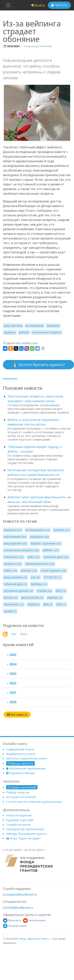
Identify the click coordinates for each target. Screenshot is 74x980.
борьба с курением (46, 544)
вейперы (39, 584)
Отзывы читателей (22, 787)
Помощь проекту (20, 763)
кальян (11, 598)
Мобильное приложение (26, 768)
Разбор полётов (18, 792)
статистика (14, 557)
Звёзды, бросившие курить (26, 834)
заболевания (15, 537)
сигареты (13, 564)
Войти (38, 5)
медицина (53, 326)
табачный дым (15, 584)
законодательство (40, 564)
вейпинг (24, 332)
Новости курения (19, 815)
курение (62, 530)
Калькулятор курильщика (25, 829)
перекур (55, 598)
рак (35, 577)
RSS (14, 634)
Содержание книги (20, 749)
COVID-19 (53, 577)
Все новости (17, 715)
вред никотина (13, 326)
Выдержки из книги (21, 754)
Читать (59, 5)
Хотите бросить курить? (38, 365)
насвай (10, 611)
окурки (34, 604)
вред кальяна (32, 598)
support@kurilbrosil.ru (22, 894)
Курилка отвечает (21, 773)
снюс (61, 604)
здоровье (10, 332)
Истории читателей (21, 797)
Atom (24, 634)
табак (10, 571)
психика (44, 591)
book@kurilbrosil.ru (20, 908)
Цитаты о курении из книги (27, 758)
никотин (29, 571)
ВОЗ (61, 591)
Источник (46, 46)
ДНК (48, 604)
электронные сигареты (47, 332)
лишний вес (14, 604)
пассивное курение (18, 591)
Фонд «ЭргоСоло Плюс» (34, 939)
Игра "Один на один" (23, 838)
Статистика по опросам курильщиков (34, 802)
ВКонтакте (12, 920)
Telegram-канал (15, 926)
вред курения (15, 544)
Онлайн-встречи (18, 825)
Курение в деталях (20, 820)
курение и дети (56, 557)
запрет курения (54, 571)
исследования (35, 326)
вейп (34, 557)
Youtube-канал (35, 920)
